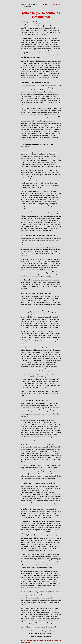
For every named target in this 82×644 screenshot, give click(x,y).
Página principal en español (44, 640)
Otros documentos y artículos (28, 640)
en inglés (40, 4)
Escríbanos (27, 642)
